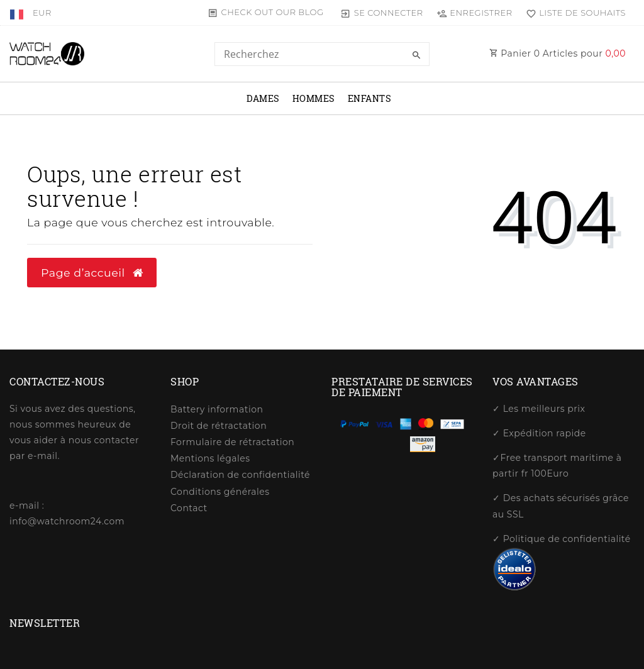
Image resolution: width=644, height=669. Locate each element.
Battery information (217, 409)
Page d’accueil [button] (92, 273)
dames (263, 98)
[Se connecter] (382, 13)
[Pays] (18, 13)
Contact (189, 508)
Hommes (314, 98)
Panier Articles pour (558, 53)
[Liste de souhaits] (573, 13)
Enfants (370, 98)
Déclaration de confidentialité (240, 475)
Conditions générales (220, 492)
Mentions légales (210, 458)
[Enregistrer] (475, 13)
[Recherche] (417, 55)
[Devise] (42, 13)
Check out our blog (273, 12)
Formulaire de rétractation (232, 442)
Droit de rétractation (219, 426)
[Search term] (322, 54)
